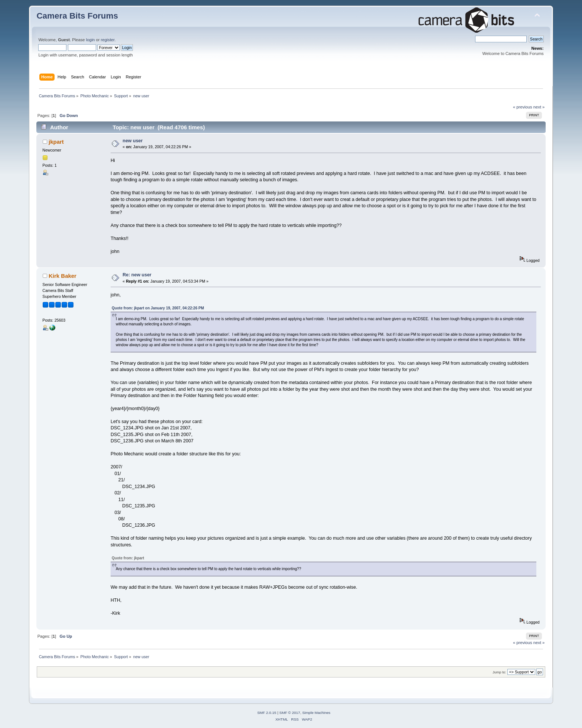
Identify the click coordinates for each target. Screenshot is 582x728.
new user (133, 141)
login (91, 40)
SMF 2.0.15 (267, 713)
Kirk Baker (63, 276)
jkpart (56, 142)
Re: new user (137, 275)
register (108, 40)
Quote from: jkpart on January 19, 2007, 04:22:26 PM (158, 308)
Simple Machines (316, 713)
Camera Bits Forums (77, 16)
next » (539, 107)
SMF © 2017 (290, 713)
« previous (523, 107)
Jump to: (499, 672)
